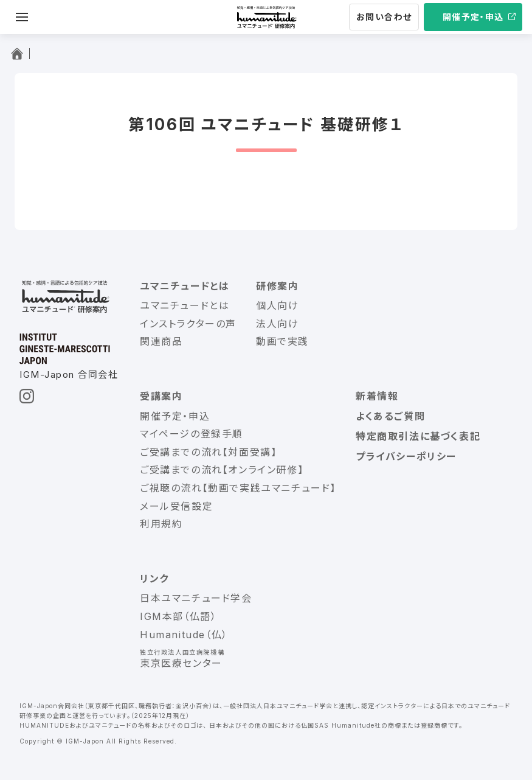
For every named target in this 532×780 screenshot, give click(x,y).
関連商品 (161, 341)
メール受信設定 (176, 506)
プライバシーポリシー (406, 456)
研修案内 (277, 286)
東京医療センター (181, 663)
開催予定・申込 (473, 17)
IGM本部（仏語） (178, 616)
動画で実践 (282, 341)
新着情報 (377, 396)
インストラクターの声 (188, 324)
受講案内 (161, 396)
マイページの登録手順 (192, 434)
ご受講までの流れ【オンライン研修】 (222, 470)
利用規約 (161, 524)
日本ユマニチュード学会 (196, 598)
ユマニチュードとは (185, 286)
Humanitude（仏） (184, 635)
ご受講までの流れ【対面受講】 (208, 452)
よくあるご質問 (390, 416)
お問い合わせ (384, 17)
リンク (154, 579)
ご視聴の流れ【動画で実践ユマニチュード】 (238, 488)
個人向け (277, 305)
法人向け (277, 324)
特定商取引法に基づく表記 (418, 436)
